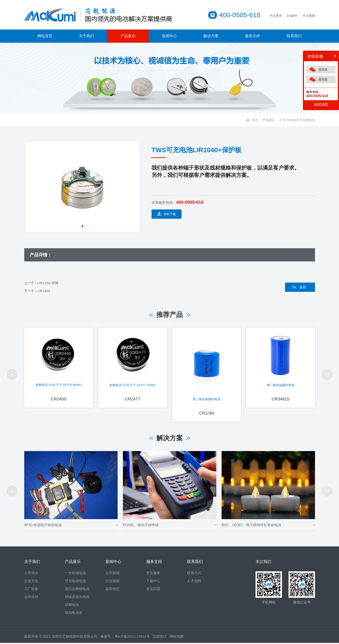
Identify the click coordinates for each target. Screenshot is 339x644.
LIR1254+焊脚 (48, 283)
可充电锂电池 (75, 582)
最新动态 (113, 590)
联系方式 (194, 574)
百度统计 (162, 638)
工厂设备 (31, 590)
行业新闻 (113, 582)
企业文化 (31, 582)
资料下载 (167, 214)
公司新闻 (113, 574)
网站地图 (178, 638)
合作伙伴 (31, 598)
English (292, 16)
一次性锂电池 (75, 574)
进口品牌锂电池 (77, 590)
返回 (303, 287)
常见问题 (153, 590)
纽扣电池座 (74, 614)
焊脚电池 (72, 606)
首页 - (256, 120)
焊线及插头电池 (77, 598)
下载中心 (153, 582)
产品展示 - (269, 120)
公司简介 (31, 574)
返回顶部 (321, 105)
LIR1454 (44, 291)
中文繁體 (309, 16)
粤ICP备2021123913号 (133, 638)
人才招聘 (194, 582)
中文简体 (276, 16)
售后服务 (153, 574)
